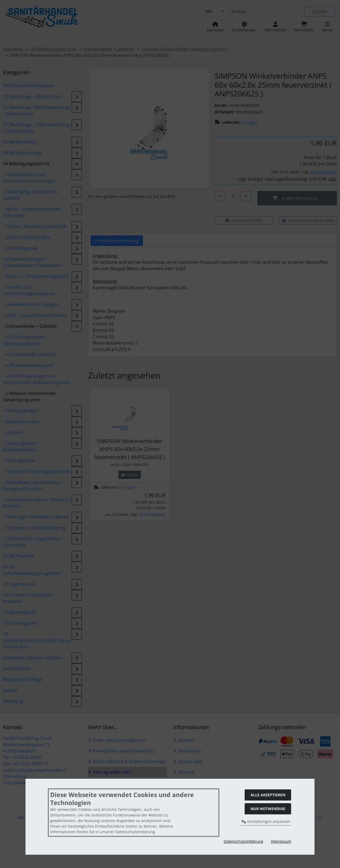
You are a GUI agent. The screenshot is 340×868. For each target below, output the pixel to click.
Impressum (281, 841)
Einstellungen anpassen (266, 821)
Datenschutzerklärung (243, 841)
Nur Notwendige (268, 809)
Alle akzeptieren (268, 795)
